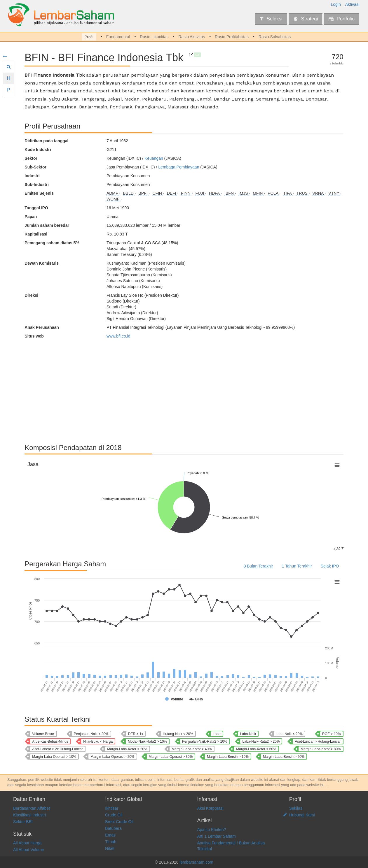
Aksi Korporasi (210, 808)
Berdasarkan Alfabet (32, 808)
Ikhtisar (112, 808)
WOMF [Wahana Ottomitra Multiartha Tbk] (114, 199)
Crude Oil (114, 815)
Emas (110, 835)
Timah (111, 842)
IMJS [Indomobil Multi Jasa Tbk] (244, 193)
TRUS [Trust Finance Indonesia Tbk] (303, 193)
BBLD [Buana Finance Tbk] (129, 193)
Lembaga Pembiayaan (179, 167)
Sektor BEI (23, 822)
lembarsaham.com (196, 862)
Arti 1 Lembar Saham (217, 836)
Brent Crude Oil (119, 822)
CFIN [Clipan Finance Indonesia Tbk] (158, 193)
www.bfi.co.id (118, 336)
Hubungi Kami (302, 815)
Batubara (113, 828)
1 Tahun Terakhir (297, 566)
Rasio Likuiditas (154, 37)
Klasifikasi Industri (29, 815)
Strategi (306, 19)
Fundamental (118, 37)
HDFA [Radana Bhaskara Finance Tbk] (215, 193)
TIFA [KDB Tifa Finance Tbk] (288, 193)
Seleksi (271, 19)
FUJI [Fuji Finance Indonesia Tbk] (200, 193)
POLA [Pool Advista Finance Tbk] (273, 193)
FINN (186, 193)
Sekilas (296, 808)
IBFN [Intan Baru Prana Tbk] (230, 193)
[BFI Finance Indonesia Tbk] (191, 55)
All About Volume (29, 850)
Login (336, 4)
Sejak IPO (330, 566)
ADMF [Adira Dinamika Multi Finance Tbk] (113, 193)
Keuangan (154, 158)
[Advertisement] (184, 389)
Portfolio (342, 19)
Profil (89, 37)
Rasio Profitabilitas (232, 37)
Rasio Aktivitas (192, 37)
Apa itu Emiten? (212, 830)
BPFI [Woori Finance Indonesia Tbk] (144, 193)
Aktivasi (352, 4)
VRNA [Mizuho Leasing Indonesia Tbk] (319, 193)
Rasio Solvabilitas (275, 37)
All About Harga (27, 843)
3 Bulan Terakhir (258, 566)
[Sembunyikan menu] (5, 56)
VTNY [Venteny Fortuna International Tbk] (334, 193)
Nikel (110, 848)
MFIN (258, 193)
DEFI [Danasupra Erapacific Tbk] (172, 193)
